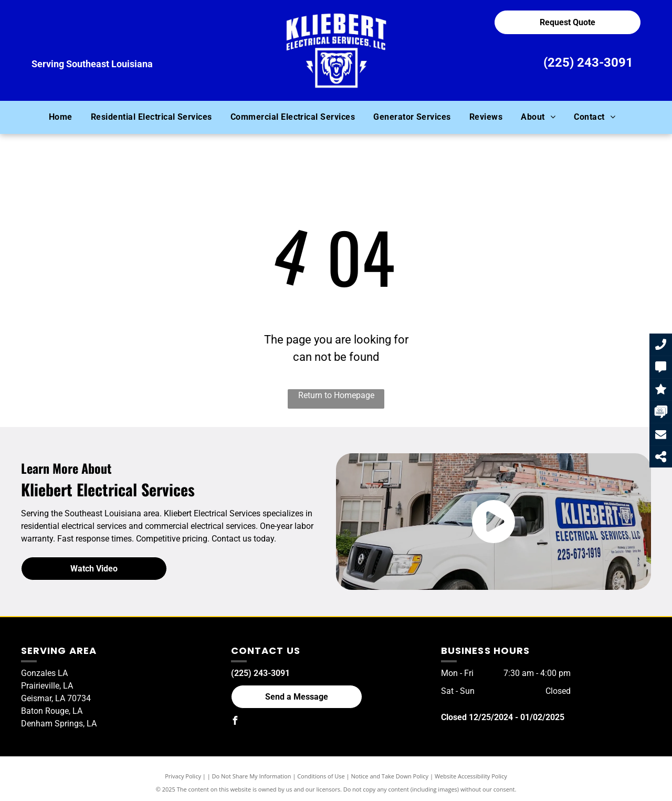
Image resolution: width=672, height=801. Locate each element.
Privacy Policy (183, 776)
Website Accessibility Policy (471, 776)
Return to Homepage (336, 395)
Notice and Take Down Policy (390, 776)
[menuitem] (65, 117)
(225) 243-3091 (588, 63)
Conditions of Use (321, 776)
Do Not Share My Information (252, 776)
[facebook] (235, 722)
